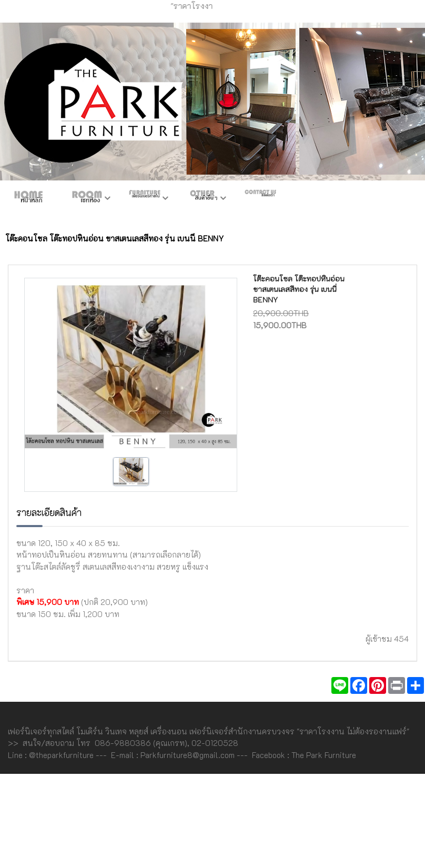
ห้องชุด (87, 199)
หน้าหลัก (29, 199)
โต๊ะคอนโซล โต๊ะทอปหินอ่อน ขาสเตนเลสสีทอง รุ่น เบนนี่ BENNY (299, 289)
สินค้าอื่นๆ (203, 199)
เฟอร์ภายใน (145, 199)
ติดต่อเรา (260, 199)
